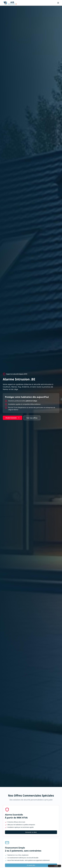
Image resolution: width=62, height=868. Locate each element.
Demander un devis (31, 832)
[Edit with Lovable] (53, 866)
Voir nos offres (32, 418)
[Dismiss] (60, 866)
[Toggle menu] (58, 3)
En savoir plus (31, 865)
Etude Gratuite (12, 418)
